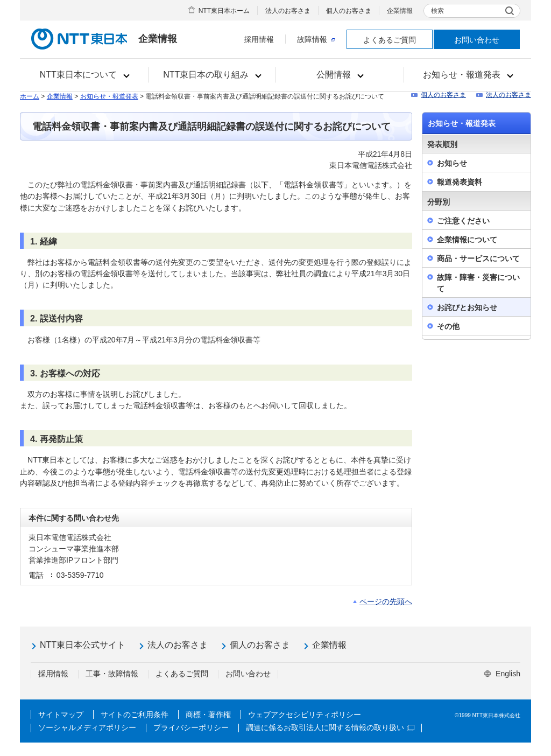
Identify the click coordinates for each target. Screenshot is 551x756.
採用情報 (259, 39)
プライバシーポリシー (191, 727)
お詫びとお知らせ (467, 307)
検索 (437, 11)
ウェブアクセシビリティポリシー (305, 715)
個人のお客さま (349, 11)
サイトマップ (61, 715)
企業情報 (400, 11)
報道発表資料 (460, 182)
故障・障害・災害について (478, 283)
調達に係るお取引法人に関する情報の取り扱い (330, 727)
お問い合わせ (477, 40)
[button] (84, 75)
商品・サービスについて (478, 258)
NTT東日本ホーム (224, 11)
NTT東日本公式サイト (83, 645)
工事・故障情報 (112, 674)
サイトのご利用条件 (135, 715)
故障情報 (316, 39)
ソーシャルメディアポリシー (87, 727)
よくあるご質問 (390, 40)
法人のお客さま (288, 11)
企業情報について (467, 240)
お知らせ (452, 163)
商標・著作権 (208, 715)
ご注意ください (463, 221)
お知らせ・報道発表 (109, 96)
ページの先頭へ (386, 601)
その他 (448, 326)
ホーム (30, 96)
